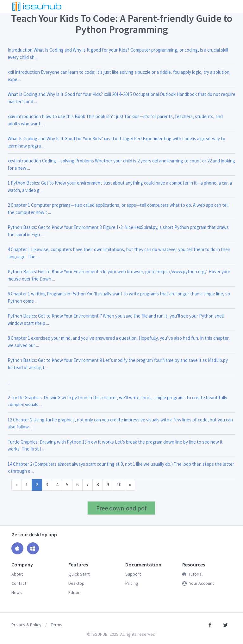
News (17, 592)
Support (133, 574)
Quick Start (79, 574)
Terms (56, 625)
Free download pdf (121, 508)
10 (119, 485)
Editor (74, 592)
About (17, 574)
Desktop (76, 583)
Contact (19, 583)
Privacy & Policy (26, 625)
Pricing (132, 583)
